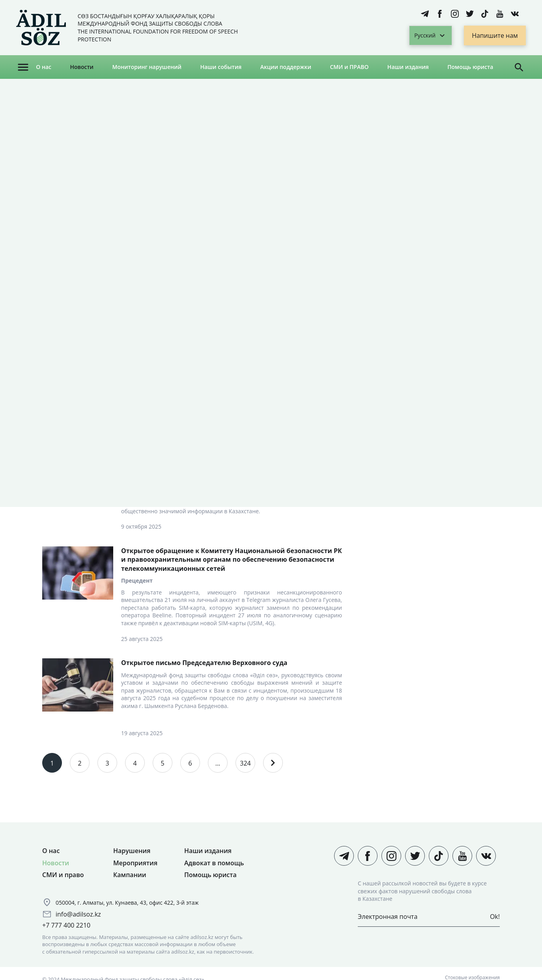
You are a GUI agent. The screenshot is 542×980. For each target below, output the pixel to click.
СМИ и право (63, 875)
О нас (44, 67)
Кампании (130, 875)
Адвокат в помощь (214, 863)
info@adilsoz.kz (78, 914)
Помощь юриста (470, 67)
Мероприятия (135, 863)
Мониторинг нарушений (147, 67)
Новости (82, 67)
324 (245, 763)
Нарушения (132, 851)
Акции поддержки (286, 67)
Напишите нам (495, 35)
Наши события (221, 67)
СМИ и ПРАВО (349, 67)
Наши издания (408, 67)
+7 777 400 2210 (66, 925)
